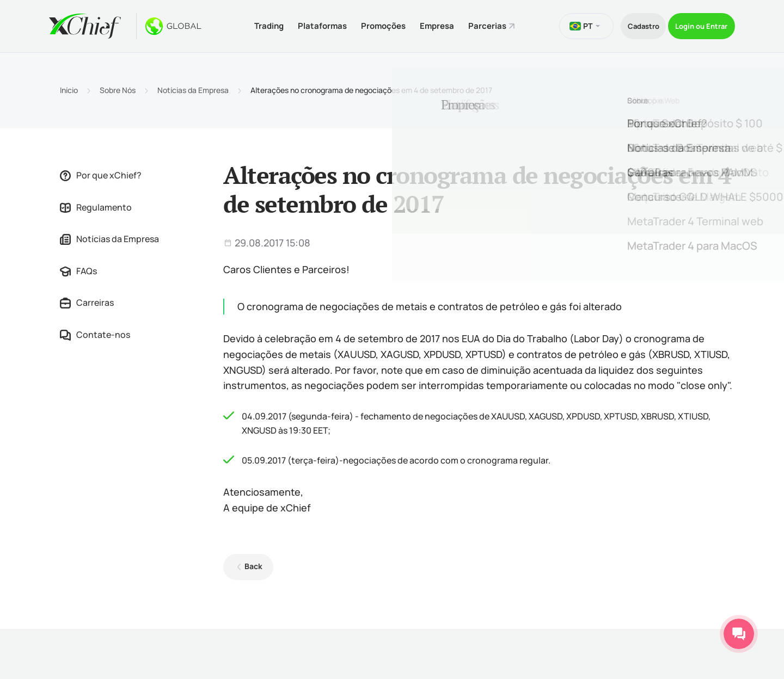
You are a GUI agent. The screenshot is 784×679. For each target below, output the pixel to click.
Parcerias (485, 24)
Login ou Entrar (695, 24)
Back (250, 562)
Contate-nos (95, 330)
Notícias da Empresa (193, 86)
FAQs (78, 267)
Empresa (428, 24)
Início (69, 86)
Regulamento (96, 203)
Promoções (367, 24)
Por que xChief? (101, 171)
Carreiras (87, 299)
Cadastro (621, 24)
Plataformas (300, 24)
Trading (240, 24)
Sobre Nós (118, 86)
